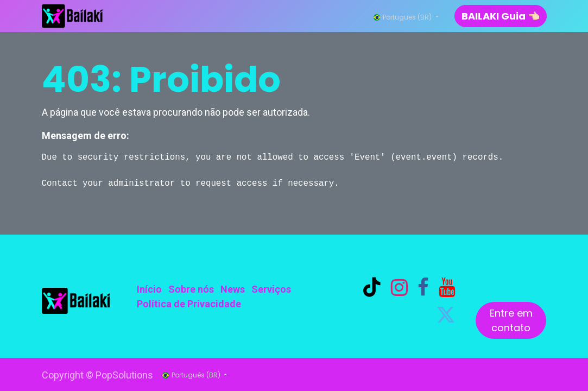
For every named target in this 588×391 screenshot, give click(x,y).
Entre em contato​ (511, 320)
